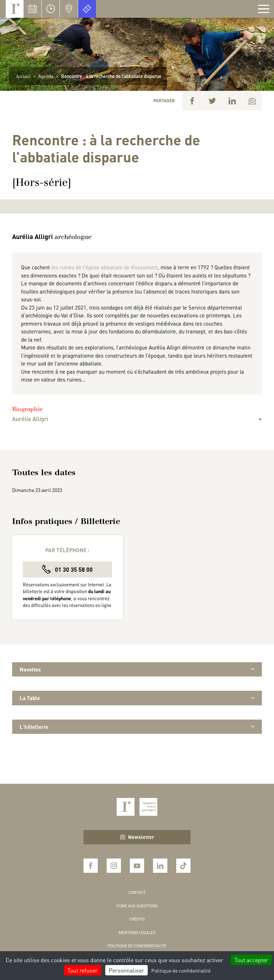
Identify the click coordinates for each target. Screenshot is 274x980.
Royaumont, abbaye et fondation (15, 9)
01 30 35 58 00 (67, 569)
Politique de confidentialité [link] (181, 970)
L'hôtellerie (137, 727)
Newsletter (137, 837)
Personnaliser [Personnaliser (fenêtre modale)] (126, 970)
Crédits (137, 919)
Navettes (137, 669)
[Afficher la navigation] (264, 9)
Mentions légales (137, 933)
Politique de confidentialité (137, 946)
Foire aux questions (137, 906)
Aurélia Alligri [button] (30, 419)
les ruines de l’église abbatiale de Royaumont (105, 267)
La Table (137, 698)
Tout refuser (83, 970)
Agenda (46, 76)
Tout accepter (251, 960)
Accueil (23, 76)
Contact (137, 893)
